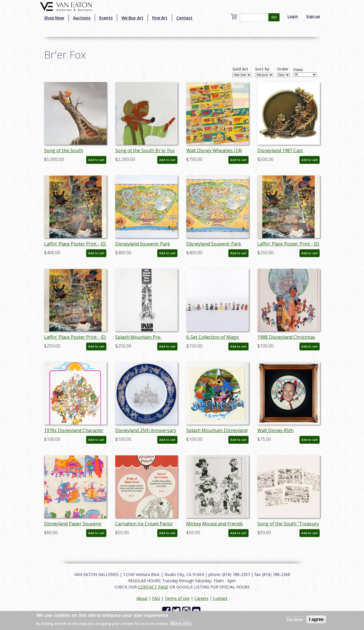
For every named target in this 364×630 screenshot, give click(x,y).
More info (181, 623)
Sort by (262, 69)
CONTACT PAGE (153, 587)
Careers (201, 598)
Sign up (313, 16)
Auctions (82, 18)
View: (298, 70)
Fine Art (160, 18)
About (142, 598)
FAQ (156, 598)
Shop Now (54, 18)
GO (274, 17)
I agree (316, 619)
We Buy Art (132, 18)
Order (283, 69)
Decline (295, 619)
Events (106, 18)
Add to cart (96, 160)
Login (293, 16)
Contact (184, 18)
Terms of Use (177, 598)
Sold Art (240, 69)
